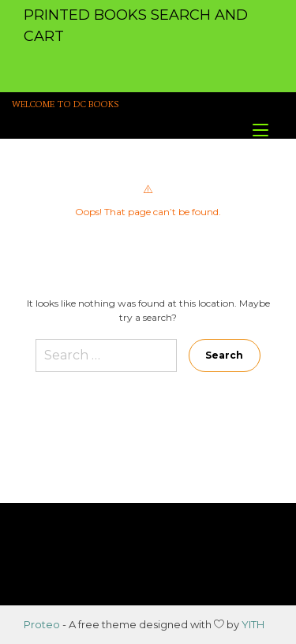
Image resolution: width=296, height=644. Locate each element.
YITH (253, 624)
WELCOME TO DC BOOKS (66, 104)
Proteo (42, 624)
